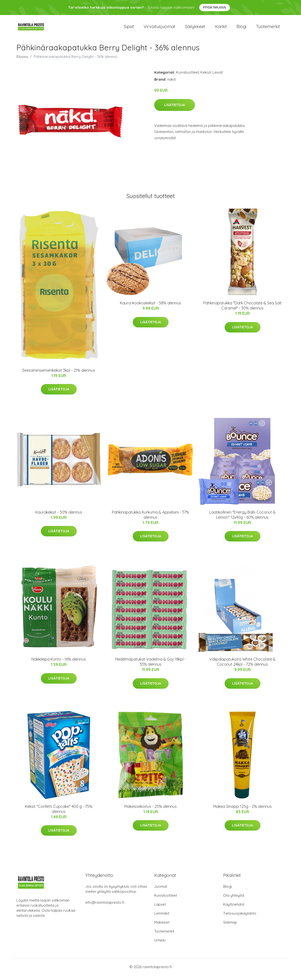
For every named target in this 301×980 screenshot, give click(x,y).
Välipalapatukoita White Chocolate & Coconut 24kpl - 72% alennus (242, 667)
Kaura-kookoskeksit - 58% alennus (150, 308)
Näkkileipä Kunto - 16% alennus (59, 664)
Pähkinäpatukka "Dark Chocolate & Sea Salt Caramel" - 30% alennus (242, 310)
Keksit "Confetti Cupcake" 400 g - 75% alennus (59, 814)
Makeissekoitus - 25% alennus (150, 811)
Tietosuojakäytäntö (240, 918)
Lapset (160, 909)
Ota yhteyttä (234, 900)
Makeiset (162, 927)
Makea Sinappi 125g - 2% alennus (242, 811)
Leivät (218, 77)
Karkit (221, 29)
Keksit (206, 77)
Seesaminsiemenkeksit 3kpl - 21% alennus (59, 375)
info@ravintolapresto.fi (105, 907)
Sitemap (230, 927)
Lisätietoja (175, 110)
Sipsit (129, 29)
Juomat (161, 891)
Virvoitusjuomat (159, 29)
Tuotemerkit (268, 29)
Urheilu (160, 945)
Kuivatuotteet (187, 77)
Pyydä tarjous (215, 7)
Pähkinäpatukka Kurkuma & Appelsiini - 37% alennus (150, 520)
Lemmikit (162, 918)
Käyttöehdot (234, 909)
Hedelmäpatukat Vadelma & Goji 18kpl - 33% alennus (150, 667)
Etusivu (22, 61)
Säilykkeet (195, 29)
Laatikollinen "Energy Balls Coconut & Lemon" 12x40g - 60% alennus (242, 520)
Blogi (241, 29)
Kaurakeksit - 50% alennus (59, 517)
